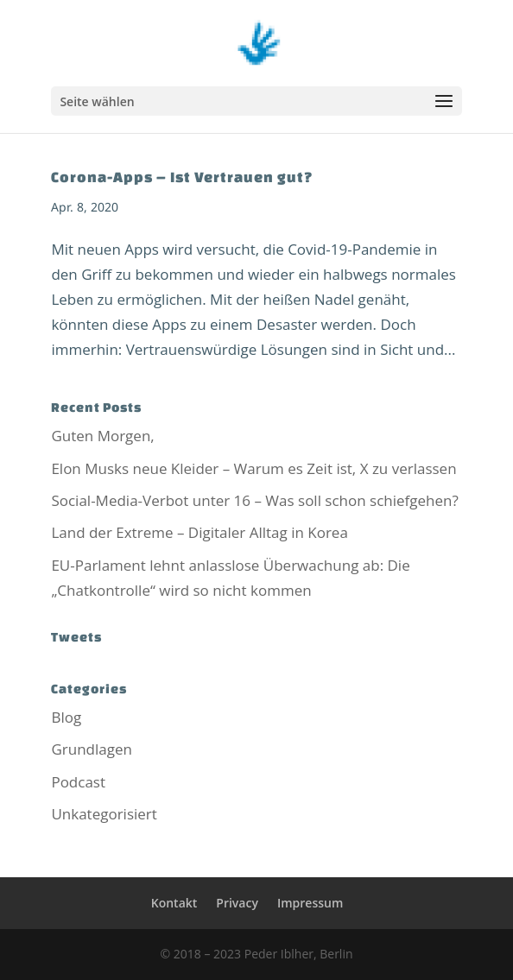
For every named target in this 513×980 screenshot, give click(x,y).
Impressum (310, 903)
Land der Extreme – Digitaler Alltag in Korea (199, 532)
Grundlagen (92, 749)
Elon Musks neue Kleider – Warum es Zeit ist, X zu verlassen (253, 468)
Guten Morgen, (102, 436)
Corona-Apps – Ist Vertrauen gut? (182, 177)
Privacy (237, 903)
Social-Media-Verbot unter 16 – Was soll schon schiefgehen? (254, 500)
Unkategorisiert (104, 814)
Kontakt (174, 903)
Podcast (78, 782)
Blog (66, 717)
